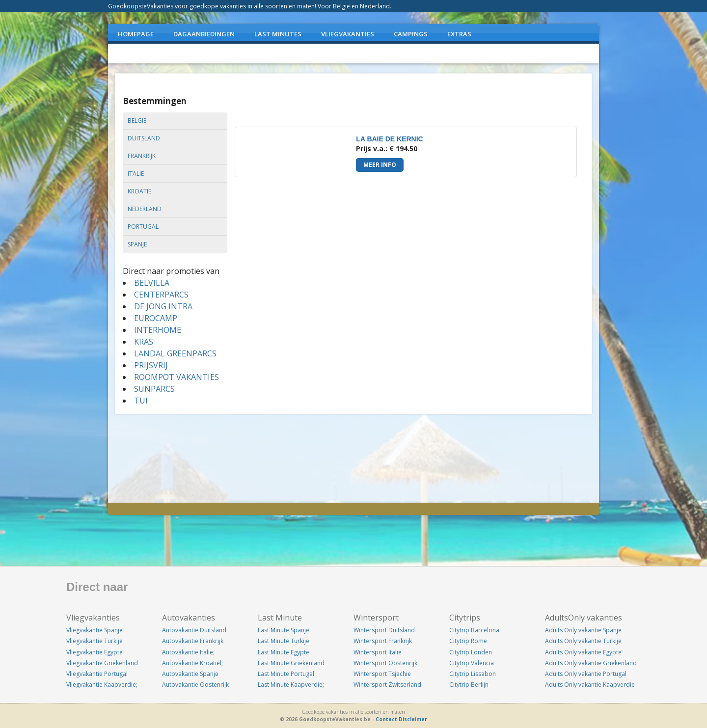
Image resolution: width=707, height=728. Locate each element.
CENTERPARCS (161, 295)
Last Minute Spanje (284, 630)
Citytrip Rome (468, 641)
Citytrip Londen (471, 652)
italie (136, 174)
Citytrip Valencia (472, 663)
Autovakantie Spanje (190, 674)
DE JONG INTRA (163, 306)
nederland (145, 209)
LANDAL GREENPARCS (175, 353)
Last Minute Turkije (284, 641)
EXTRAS (459, 34)
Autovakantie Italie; (188, 652)
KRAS (144, 342)
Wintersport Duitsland (384, 630)
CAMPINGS (411, 34)
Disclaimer (413, 719)
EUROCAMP (156, 318)
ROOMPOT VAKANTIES (177, 377)
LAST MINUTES (278, 34)
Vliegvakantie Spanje (95, 630)
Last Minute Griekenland (291, 663)
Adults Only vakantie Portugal (586, 674)
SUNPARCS (154, 389)
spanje (137, 244)
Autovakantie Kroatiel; (192, 663)
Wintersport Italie (378, 652)
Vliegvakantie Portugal (97, 674)
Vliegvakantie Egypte (95, 652)
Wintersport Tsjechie (382, 674)
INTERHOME (158, 330)
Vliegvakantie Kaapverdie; (102, 685)
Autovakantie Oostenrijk (195, 685)
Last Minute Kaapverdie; (291, 685)
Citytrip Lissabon (473, 674)
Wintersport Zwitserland (387, 685)
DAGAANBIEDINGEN (204, 34)
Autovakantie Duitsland (194, 630)
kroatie (139, 191)
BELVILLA (152, 283)
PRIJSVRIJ (151, 365)
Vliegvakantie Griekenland (102, 663)
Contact (386, 719)
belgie (137, 121)
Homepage (136, 34)
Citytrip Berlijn (469, 685)
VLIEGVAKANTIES (348, 34)
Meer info (380, 165)
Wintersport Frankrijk (383, 641)
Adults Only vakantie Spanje (583, 630)
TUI (141, 401)
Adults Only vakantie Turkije (583, 641)
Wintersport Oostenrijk (385, 663)
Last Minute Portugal (286, 674)
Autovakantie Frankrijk (193, 641)
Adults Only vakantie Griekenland (591, 663)
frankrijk (142, 156)
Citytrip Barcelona (474, 630)
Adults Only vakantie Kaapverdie (590, 685)
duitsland (144, 138)
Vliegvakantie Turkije (95, 641)
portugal (143, 227)
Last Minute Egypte (284, 652)
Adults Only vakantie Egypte (583, 652)
